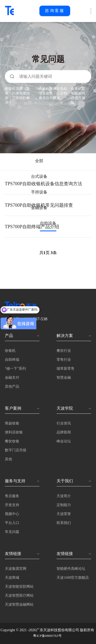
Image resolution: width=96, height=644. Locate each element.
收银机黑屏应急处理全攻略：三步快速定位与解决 (53, 93)
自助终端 (12, 360)
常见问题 (12, 532)
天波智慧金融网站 (19, 604)
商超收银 (12, 423)
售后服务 (12, 496)
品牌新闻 (64, 432)
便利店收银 (14, 432)
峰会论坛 (64, 441)
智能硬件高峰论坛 (71, 569)
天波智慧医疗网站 (19, 596)
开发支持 (12, 505)
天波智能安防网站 (19, 587)
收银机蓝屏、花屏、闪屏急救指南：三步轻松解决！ (17, 96)
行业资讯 (64, 423)
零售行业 (64, 360)
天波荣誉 (64, 514)
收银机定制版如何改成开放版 (78, 96)
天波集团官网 (16, 569)
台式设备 (39, 176)
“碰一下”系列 (15, 369)
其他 (8, 459)
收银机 (10, 351)
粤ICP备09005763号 (47, 636)
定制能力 (64, 505)
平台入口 (12, 523)
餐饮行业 (64, 351)
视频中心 (12, 514)
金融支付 (12, 378)
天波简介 (64, 496)
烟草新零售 (66, 369)
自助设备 (48, 223)
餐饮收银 (12, 441)
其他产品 (12, 386)
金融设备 (39, 208)
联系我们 (64, 523)
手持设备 (39, 192)
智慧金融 (64, 378)
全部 (39, 161)
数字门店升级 (16, 450)
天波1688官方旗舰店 (73, 578)
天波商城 (12, 578)
